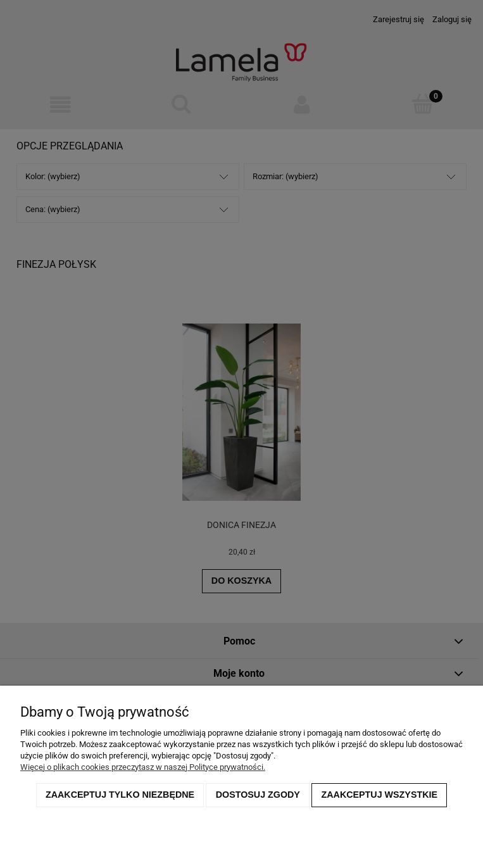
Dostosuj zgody (258, 795)
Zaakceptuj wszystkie (380, 795)
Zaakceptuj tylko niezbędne (120, 795)
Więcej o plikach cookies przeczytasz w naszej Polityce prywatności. (143, 767)
